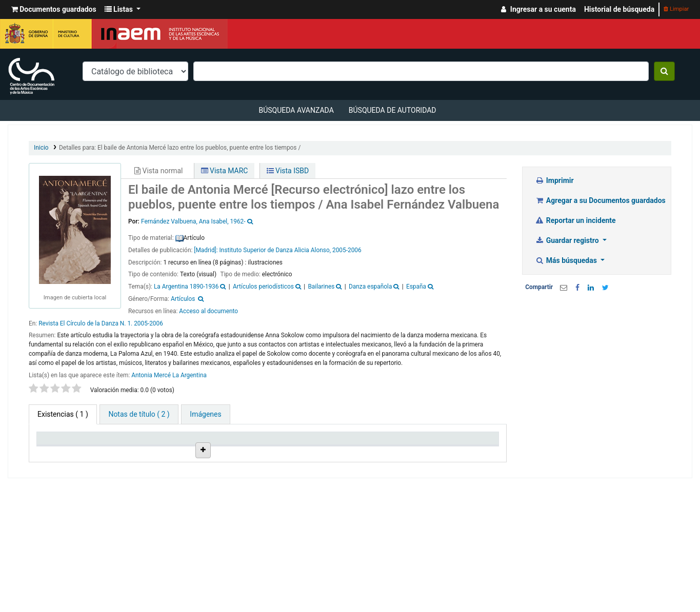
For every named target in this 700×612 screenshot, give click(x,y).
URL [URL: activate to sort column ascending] (326, 460)
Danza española (370, 287)
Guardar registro (568, 240)
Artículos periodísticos (263, 287)
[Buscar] (664, 71)
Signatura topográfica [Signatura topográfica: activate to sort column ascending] (245, 456)
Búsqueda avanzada (296, 110)
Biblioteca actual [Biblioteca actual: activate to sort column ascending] (104, 456)
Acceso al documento (208, 311)
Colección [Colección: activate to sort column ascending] (150, 460)
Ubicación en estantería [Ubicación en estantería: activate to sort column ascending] (196, 451)
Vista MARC (225, 171)
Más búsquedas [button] (567, 260)
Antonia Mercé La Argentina (169, 375)
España (416, 287)
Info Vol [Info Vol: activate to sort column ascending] (286, 460)
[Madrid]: (206, 250)
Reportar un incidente (575, 220)
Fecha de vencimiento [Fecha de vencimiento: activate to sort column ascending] (431, 456)
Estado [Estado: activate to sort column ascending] (377, 460)
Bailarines (321, 287)
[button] (54, 9)
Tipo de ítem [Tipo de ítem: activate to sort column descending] (54, 456)
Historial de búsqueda (619, 9)
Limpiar (676, 9)
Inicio (41, 148)
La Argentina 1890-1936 (186, 287)
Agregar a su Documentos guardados (600, 200)
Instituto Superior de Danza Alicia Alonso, (275, 250)
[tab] (139, 414)
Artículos (183, 299)
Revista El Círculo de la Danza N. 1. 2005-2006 (101, 323)
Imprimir (554, 180)
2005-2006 (347, 250)
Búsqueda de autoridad (393, 110)
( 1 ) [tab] (63, 414)
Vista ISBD (288, 171)
